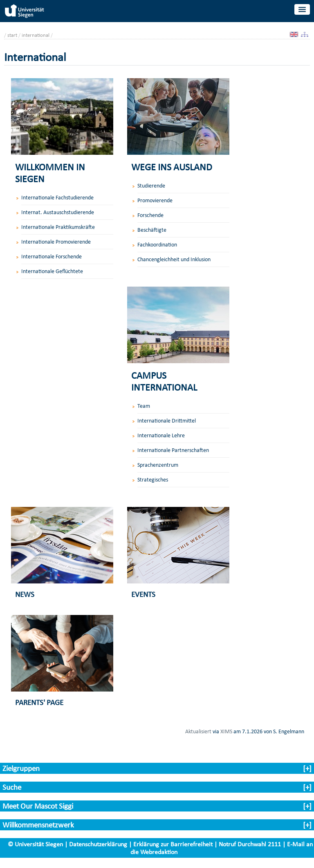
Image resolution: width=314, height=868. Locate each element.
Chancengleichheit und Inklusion (174, 259)
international (36, 35)
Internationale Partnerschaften (173, 450)
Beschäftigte (152, 230)
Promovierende (155, 200)
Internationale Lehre (161, 435)
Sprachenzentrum (158, 465)
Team (144, 406)
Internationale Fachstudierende (57, 198)
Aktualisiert (198, 731)
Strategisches (153, 480)
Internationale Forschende (52, 257)
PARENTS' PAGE (39, 702)
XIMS (226, 731)
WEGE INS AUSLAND (172, 167)
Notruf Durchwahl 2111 (250, 844)
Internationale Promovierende (56, 242)
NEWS (25, 594)
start (12, 35)
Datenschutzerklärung (98, 844)
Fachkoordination (157, 245)
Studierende (151, 186)
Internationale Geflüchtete (52, 271)
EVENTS (143, 594)
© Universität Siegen (35, 844)
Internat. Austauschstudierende (58, 212)
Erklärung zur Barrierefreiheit (173, 844)
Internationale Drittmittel (167, 421)
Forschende (150, 215)
